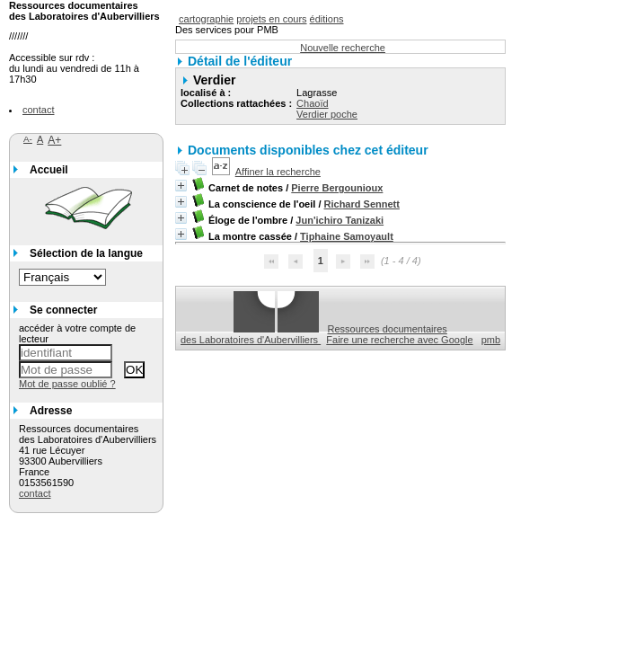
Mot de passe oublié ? (67, 384)
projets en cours (271, 19)
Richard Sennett (362, 204)
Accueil (49, 170)
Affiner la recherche (278, 172)
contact (38, 110)
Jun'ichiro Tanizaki (340, 220)
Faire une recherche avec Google (399, 340)
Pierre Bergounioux (337, 188)
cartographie (206, 19)
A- (28, 139)
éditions (327, 19)
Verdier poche (327, 114)
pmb (491, 340)
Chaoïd (312, 103)
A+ (54, 140)
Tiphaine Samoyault (347, 236)
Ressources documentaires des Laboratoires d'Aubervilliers (314, 334)
